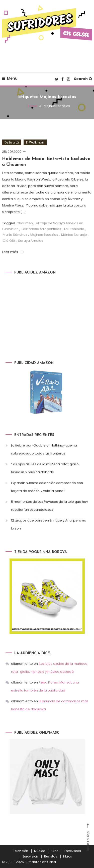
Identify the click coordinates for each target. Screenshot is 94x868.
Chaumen (25, 223)
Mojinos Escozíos (44, 235)
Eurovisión (30, 856)
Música (40, 851)
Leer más (13, 252)
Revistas (51, 856)
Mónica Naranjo (74, 235)
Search (83, 79)
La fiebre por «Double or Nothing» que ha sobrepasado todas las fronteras (44, 449)
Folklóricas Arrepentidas (41, 229)
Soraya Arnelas (31, 241)
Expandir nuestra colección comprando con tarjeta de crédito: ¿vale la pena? (47, 487)
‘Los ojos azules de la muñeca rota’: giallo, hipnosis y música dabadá (45, 468)
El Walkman (35, 142)
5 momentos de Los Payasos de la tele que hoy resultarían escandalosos (50, 506)
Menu (10, 78)
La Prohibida (74, 229)
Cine (55, 851)
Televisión (21, 851)
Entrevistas (73, 851)
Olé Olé (9, 241)
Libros (68, 856)
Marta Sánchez (15, 235)
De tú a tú (12, 142)
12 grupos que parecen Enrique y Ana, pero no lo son (49, 524)
